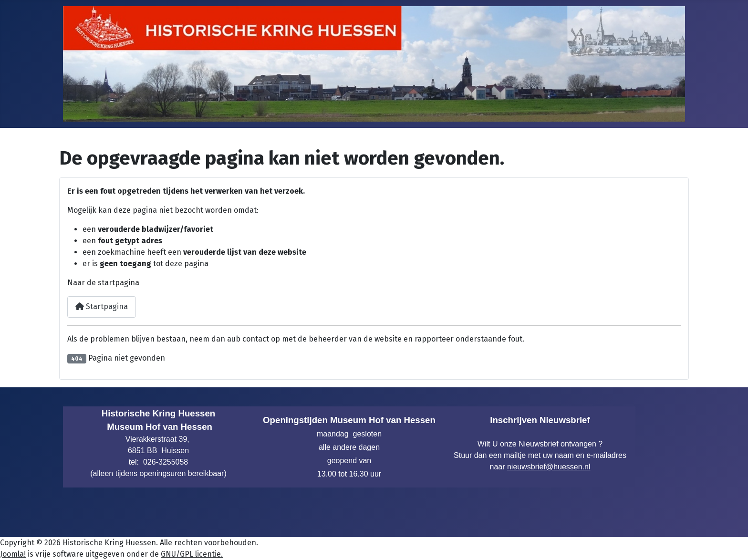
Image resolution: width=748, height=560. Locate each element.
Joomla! (13, 554)
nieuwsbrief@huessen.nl (549, 467)
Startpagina (102, 306)
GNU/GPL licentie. (192, 554)
